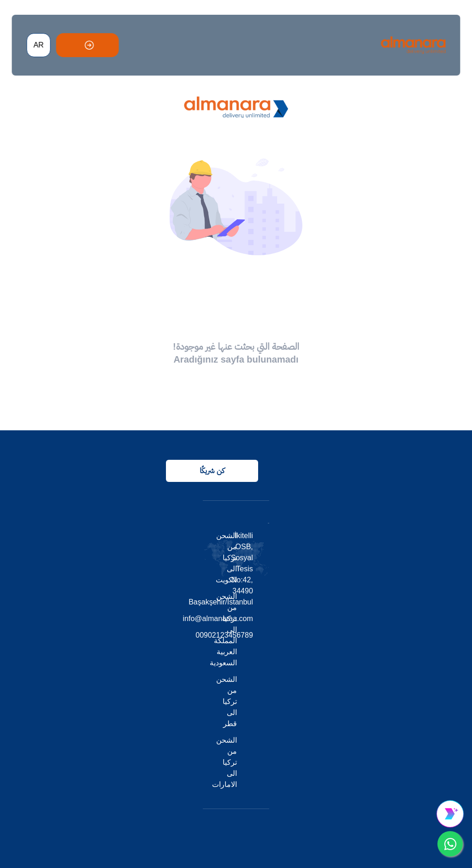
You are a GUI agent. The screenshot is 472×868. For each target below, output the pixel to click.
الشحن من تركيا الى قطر (227, 701)
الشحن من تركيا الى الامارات (224, 762)
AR (38, 45)
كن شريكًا (212, 471)
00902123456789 (252, 635)
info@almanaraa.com (252, 619)
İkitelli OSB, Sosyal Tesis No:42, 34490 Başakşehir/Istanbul (252, 569)
